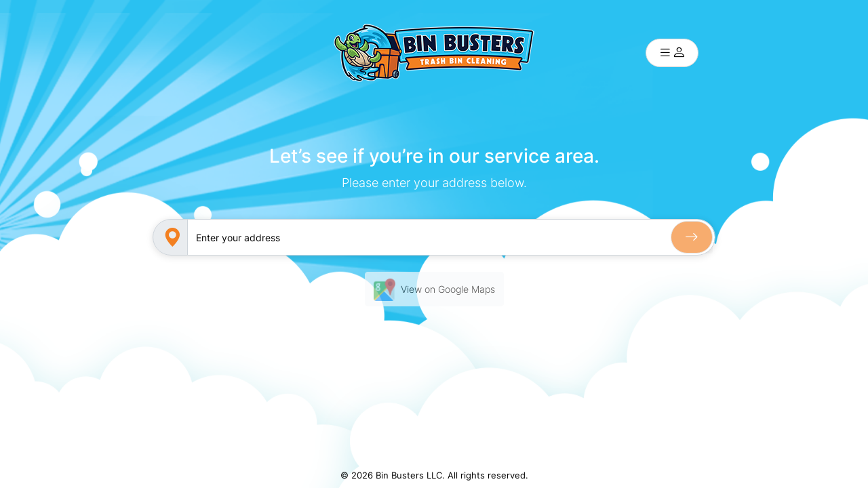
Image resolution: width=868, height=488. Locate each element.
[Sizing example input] (451, 237)
